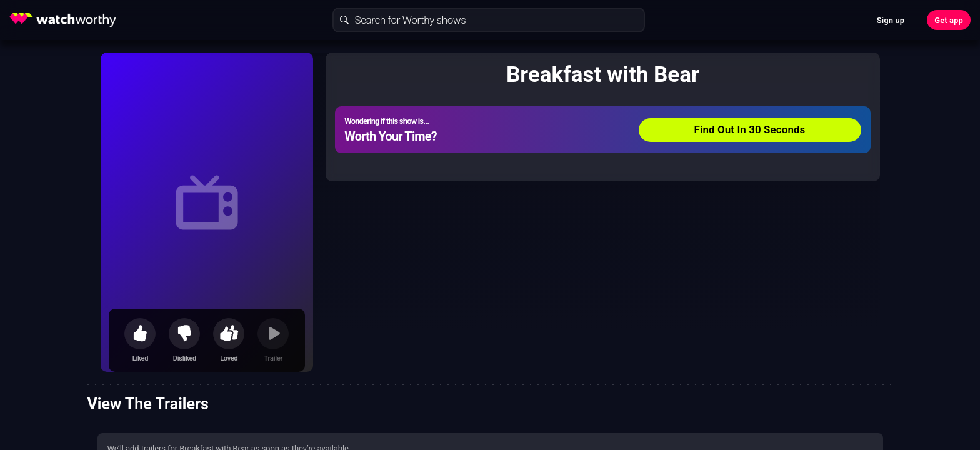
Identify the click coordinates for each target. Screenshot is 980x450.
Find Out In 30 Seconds (750, 129)
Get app (949, 20)
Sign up (891, 20)
